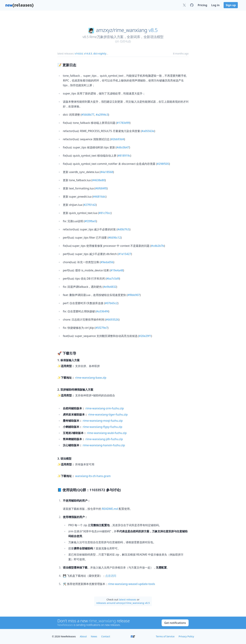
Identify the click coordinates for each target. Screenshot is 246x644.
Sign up (231, 5)
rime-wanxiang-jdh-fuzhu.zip (104, 439)
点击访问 (111, 576)
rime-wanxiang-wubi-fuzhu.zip (107, 433)
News (94, 636)
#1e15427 (125, 254)
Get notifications (175, 623)
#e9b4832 (110, 287)
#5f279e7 (102, 328)
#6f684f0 (101, 188)
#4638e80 (99, 180)
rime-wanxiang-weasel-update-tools (131, 584)
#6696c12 (115, 238)
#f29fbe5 (90, 221)
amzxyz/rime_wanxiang (122, 30)
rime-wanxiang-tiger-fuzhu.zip (108, 414)
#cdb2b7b (158, 246)
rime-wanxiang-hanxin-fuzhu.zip (104, 445)
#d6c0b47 (123, 147)
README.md (110, 509)
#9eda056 (107, 262)
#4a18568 (107, 172)
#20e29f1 (145, 336)
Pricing (202, 5)
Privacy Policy (186, 636)
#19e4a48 (117, 270)
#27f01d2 (90, 205)
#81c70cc (105, 213)
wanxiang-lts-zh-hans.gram (93, 476)
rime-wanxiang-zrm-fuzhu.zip (105, 408)
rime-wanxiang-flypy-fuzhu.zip (102, 427)
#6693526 (112, 320)
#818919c (124, 156)
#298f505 (163, 164)
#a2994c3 (102, 115)
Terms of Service (165, 636)
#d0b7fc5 (123, 229)
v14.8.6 (79, 54)
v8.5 (153, 30)
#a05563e (148, 131)
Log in (215, 5)
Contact (106, 636)
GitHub (125, 41)
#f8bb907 (134, 295)
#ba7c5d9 (113, 279)
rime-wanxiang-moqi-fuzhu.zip (103, 421)
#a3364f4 (102, 311)
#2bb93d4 (118, 139)
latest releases (128, 600)
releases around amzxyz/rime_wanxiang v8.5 (123, 603)
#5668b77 (88, 115)
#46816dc (99, 197)
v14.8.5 (88, 54)
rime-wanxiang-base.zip (91, 378)
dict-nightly (100, 54)
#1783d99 (123, 123)
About (83, 636)
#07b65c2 (111, 303)
